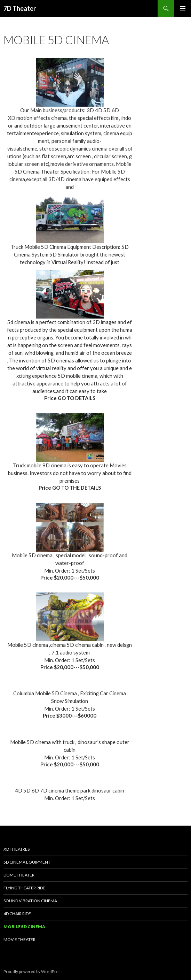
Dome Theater (19, 875)
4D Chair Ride (17, 914)
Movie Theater (19, 939)
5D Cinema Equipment (27, 862)
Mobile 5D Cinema (24, 927)
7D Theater (20, 8)
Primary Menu (183, 8)
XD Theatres (17, 849)
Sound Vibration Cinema (30, 901)
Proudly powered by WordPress (33, 971)
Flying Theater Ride (24, 888)
